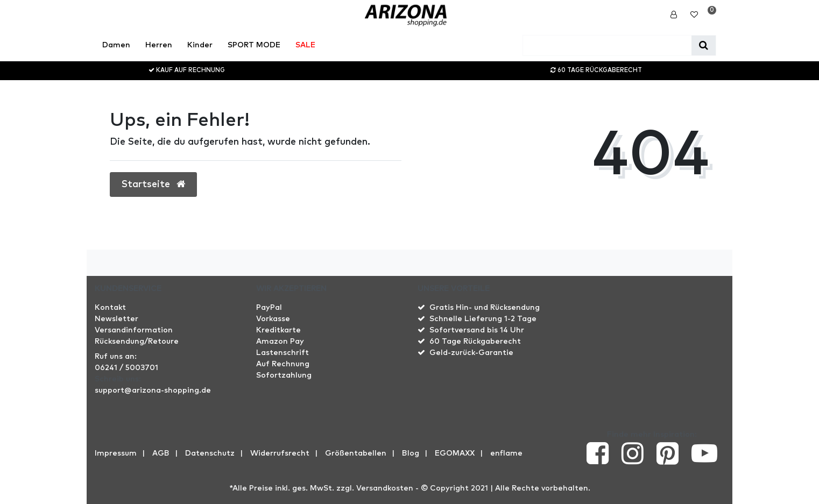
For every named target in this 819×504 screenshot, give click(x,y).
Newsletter (117, 319)
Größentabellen (356, 453)
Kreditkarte (278, 330)
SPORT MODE (254, 45)
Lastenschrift (283, 353)
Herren (159, 45)
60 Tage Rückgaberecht (475, 342)
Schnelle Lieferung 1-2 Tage (483, 319)
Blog (411, 453)
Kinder (200, 45)
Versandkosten (385, 488)
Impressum (116, 453)
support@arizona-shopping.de (153, 391)
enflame (506, 453)
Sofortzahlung (284, 375)
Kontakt (110, 308)
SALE (305, 45)
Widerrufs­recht (280, 453)
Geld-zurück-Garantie (471, 353)
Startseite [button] (153, 184)
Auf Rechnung (283, 364)
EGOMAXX (455, 453)
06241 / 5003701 (126, 368)
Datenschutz (210, 453)
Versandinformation (134, 330)
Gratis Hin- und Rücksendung (485, 308)
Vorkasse (273, 319)
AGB (161, 453)
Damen (116, 45)
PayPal (269, 308)
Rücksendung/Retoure (137, 342)
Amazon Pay (280, 342)
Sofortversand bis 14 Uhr (477, 330)
